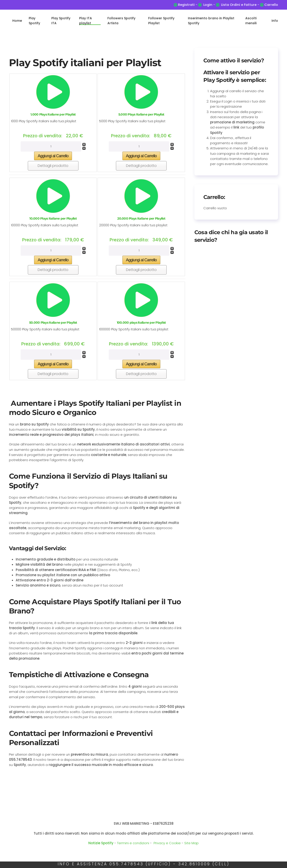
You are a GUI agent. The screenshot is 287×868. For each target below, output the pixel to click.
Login (208, 5)
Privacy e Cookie (167, 843)
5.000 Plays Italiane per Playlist (141, 114)
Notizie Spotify (101, 843)
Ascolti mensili (251, 21)
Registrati (186, 5)
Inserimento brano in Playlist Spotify (211, 21)
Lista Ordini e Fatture (239, 5)
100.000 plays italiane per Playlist (141, 323)
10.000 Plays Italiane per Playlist (53, 218)
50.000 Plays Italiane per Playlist (53, 323)
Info (275, 21)
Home (17, 21)
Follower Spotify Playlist (161, 21)
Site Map (191, 843)
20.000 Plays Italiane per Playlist (141, 218)
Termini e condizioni (133, 843)
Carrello (271, 5)
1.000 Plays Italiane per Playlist (53, 114)
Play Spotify (34, 21)
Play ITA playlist (86, 21)
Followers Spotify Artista (121, 21)
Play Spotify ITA (61, 21)
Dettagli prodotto (53, 166)
